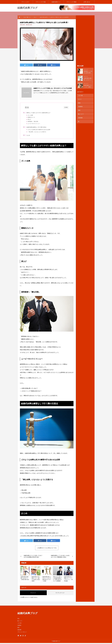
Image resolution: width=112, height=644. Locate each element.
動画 (79, 102)
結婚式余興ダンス (56, 2)
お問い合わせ (87, 2)
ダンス (80, 99)
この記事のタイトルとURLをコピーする (47, 549)
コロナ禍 (80, 95)
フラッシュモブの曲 (41, 2)
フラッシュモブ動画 (71, 2)
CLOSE (66, 107)
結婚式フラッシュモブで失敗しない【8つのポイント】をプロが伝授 (53, 88)
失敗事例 (80, 105)
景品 (79, 109)
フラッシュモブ (25, 2)
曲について (81, 112)
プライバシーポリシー (22, 633)
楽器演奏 (80, 115)
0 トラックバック (60, 594)
